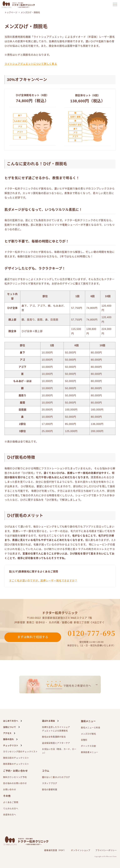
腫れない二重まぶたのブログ (56, 777)
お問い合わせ (10, 789)
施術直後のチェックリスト (16, 764)
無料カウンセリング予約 (15, 777)
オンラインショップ (81, 850)
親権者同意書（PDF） (55, 850)
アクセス (7, 733)
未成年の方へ (10, 815)
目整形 (84, 740)
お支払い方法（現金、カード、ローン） (59, 751)
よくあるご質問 (11, 802)
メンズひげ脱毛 (89, 734)
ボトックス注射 (89, 746)
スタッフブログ (50, 783)
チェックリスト (11, 745)
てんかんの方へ (11, 808)
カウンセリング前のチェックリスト (20, 752)
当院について (10, 727)
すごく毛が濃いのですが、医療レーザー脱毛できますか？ (43, 581)
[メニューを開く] (115, 4)
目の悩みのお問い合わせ (15, 783)
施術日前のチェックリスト (16, 758)
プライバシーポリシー (106, 850)
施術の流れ (9, 739)
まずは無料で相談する (33, 637)
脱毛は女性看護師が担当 (54, 737)
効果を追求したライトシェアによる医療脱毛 (56, 729)
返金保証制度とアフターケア (56, 743)
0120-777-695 (91, 633)
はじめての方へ (11, 721)
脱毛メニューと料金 (91, 728)
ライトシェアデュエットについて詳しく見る (31, 64)
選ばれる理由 (49, 721)
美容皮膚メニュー (90, 752)
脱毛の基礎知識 (50, 789)
